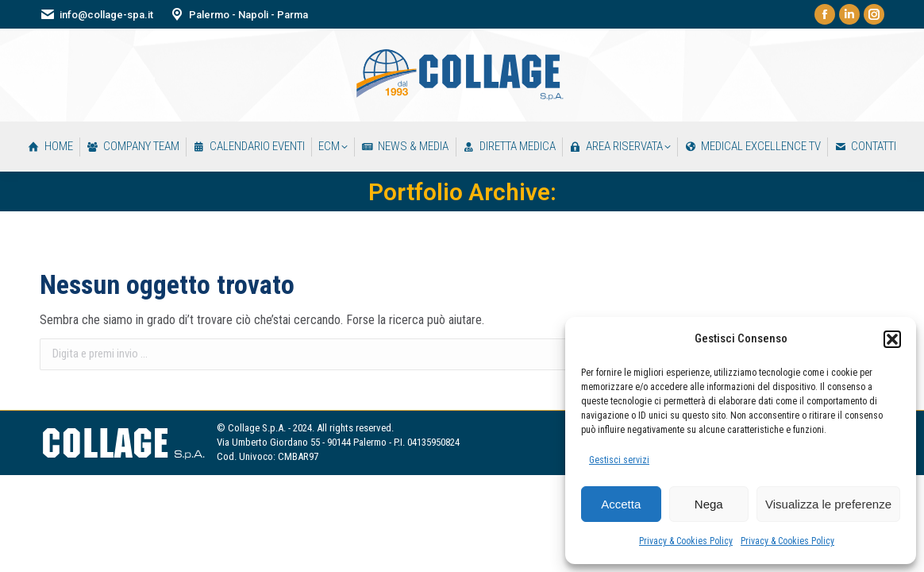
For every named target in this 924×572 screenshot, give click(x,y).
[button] (892, 339)
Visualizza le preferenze (828, 504)
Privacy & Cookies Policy (686, 541)
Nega (709, 504)
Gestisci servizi (619, 460)
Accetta (621, 504)
